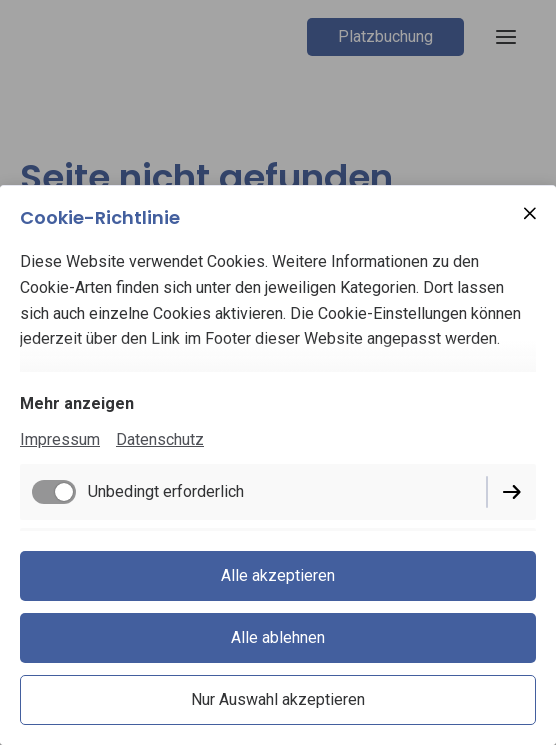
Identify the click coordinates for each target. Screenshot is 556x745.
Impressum (60, 439)
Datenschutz (160, 439)
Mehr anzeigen (77, 403)
